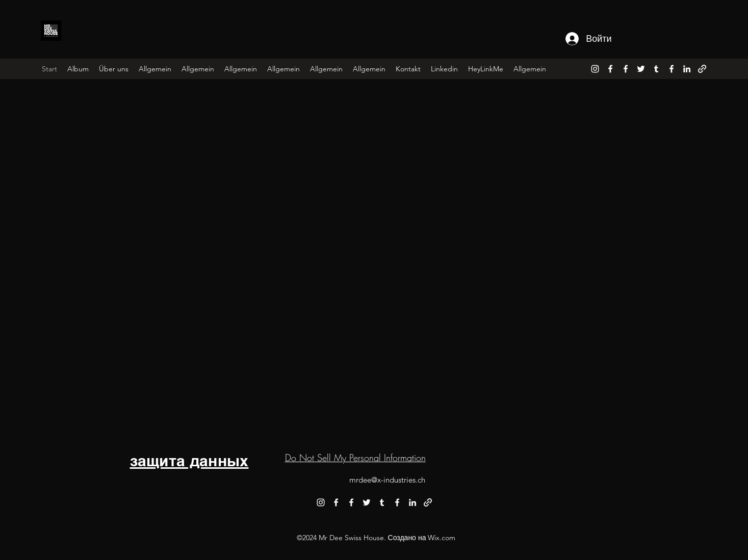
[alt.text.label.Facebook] (610, 69)
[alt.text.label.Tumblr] (656, 69)
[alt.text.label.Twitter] (641, 69)
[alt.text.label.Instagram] (595, 69)
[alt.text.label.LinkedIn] (687, 69)
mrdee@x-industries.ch (387, 480)
